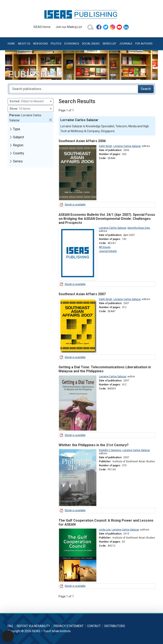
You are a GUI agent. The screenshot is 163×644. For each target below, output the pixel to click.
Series (18, 161)
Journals (126, 44)
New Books (40, 44)
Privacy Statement (69, 626)
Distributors (115, 626)
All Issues (105, 247)
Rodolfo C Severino (110, 450)
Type (17, 129)
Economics (72, 44)
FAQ (10, 626)
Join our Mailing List (69, 27)
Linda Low (105, 530)
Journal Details (108, 251)
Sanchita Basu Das (139, 228)
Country (19, 153)
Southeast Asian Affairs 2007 (82, 294)
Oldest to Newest (31, 101)
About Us (24, 44)
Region (18, 145)
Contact (94, 626)
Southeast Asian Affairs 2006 (82, 141)
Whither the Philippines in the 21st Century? (94, 445)
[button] (51, 120)
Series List (109, 44)
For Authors (144, 44)
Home (11, 44)
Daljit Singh (105, 146)
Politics (56, 44)
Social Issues (91, 44)
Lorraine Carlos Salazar (127, 146)
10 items (31, 109)
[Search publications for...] (74, 89)
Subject (18, 137)
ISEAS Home (42, 27)
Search (146, 89)
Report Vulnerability (33, 626)
